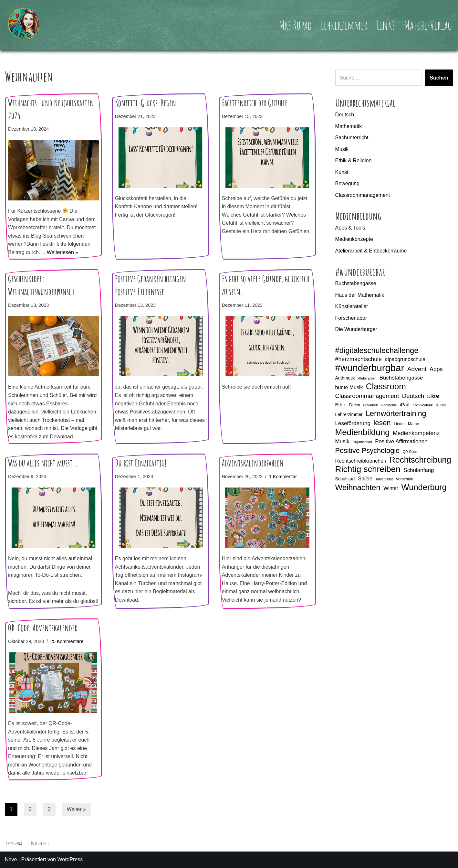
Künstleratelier (352, 307)
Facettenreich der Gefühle (255, 103)
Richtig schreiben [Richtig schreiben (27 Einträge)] (368, 470)
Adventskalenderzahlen (253, 463)
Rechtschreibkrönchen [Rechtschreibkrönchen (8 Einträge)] (361, 461)
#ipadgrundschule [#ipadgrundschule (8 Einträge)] (405, 360)
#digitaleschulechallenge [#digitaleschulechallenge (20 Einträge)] (377, 351)
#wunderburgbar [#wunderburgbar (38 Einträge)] (370, 368)
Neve (11, 860)
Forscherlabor (351, 318)
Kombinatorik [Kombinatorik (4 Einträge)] (422, 405)
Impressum (14, 844)
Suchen (439, 78)
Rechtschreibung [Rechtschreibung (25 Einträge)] (420, 461)
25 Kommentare (67, 642)
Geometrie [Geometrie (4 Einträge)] (389, 405)
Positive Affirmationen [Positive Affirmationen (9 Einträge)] (401, 442)
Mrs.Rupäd (295, 25)
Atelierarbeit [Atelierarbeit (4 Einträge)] (367, 379)
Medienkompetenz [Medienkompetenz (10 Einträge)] (416, 434)
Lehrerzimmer (344, 25)
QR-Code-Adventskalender (43, 628)
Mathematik (349, 126)
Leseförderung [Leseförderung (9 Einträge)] (353, 424)
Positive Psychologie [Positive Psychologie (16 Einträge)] (368, 451)
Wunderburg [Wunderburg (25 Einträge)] (424, 488)
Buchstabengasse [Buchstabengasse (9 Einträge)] (401, 378)
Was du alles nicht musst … (43, 463)
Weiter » (76, 810)
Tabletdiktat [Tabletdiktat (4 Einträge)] (384, 479)
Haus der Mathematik (360, 295)
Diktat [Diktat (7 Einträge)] (433, 397)
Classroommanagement (363, 195)
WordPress (70, 860)
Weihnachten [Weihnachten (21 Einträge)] (358, 488)
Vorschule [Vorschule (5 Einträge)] (404, 479)
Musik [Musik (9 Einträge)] (342, 442)
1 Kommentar (283, 477)
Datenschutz (40, 844)
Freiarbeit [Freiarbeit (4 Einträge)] (371, 405)
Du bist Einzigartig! (141, 463)
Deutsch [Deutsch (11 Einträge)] (413, 396)
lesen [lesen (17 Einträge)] (382, 423)
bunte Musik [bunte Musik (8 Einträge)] (349, 388)
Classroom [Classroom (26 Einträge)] (386, 387)
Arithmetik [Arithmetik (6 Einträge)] (345, 378)
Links (385, 25)
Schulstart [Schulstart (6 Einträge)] (345, 479)
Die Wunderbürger (356, 330)
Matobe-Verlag (428, 25)
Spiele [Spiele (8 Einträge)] (365, 479)
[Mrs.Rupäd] (24, 25)
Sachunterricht (352, 138)
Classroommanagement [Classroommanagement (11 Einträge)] (367, 396)
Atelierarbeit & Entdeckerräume (371, 251)
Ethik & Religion (354, 161)
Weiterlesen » (63, 252)
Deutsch (345, 115)
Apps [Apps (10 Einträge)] (436, 370)
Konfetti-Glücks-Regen (146, 103)
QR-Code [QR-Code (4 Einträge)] (410, 452)
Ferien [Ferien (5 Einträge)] (354, 405)
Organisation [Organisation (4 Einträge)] (362, 443)
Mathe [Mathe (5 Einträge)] (413, 424)
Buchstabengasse (356, 284)
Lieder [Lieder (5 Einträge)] (399, 424)
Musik (342, 149)
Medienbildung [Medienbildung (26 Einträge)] (363, 433)
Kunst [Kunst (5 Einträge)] (441, 405)
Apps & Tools (350, 228)
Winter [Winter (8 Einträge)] (391, 489)
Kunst (342, 172)
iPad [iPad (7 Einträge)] (405, 405)
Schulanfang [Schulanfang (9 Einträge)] (419, 471)
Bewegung (348, 184)
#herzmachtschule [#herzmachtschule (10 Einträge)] (359, 359)
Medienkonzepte (354, 239)
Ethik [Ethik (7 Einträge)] (341, 405)
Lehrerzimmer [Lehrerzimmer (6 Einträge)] (349, 415)
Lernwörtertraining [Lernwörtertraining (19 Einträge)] (396, 414)
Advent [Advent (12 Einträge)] (417, 369)
